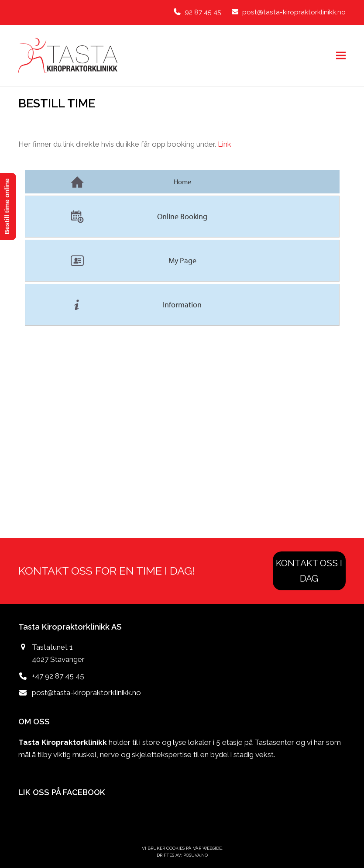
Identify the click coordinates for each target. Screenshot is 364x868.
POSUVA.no (196, 855)
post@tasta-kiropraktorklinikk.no (86, 692)
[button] (341, 55)
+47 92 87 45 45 (58, 676)
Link (225, 144)
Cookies (175, 848)
